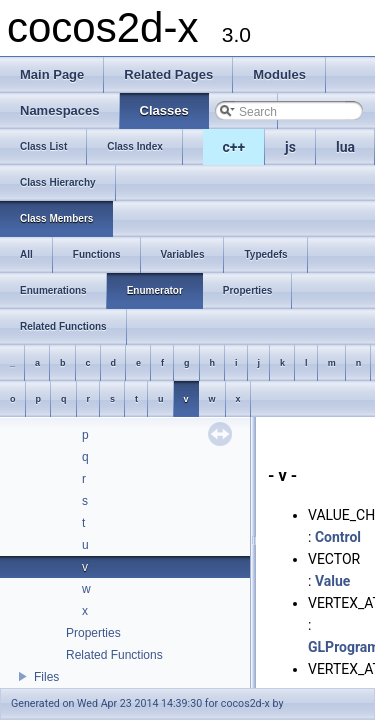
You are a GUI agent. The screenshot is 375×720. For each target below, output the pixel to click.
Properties (93, 633)
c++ (234, 147)
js (290, 147)
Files (46, 677)
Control (338, 537)
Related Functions (114, 655)
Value (332, 581)
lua (345, 147)
